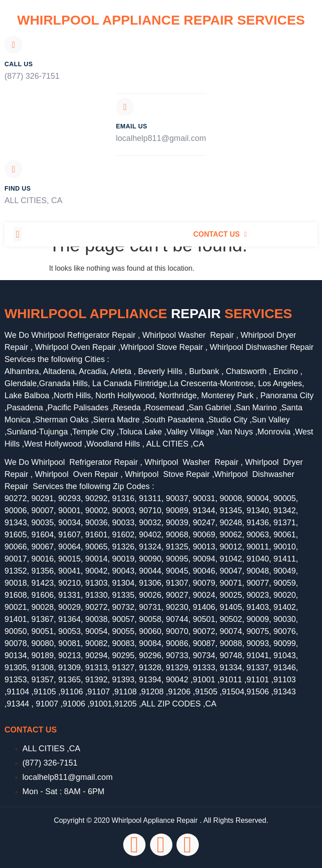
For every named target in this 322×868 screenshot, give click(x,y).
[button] (18, 234)
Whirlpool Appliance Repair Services (161, 20)
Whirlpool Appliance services (148, 313)
